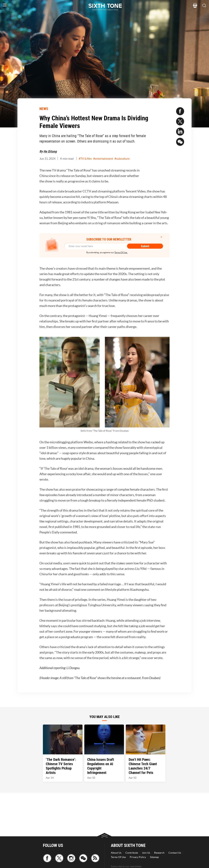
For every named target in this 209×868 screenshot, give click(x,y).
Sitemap (154, 857)
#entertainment (103, 159)
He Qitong (50, 151)
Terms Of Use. (121, 252)
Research (159, 853)
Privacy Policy (138, 857)
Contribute (132, 853)
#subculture (122, 159)
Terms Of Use (118, 857)
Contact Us (175, 853)
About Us (116, 853)
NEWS (44, 109)
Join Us (146, 853)
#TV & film (85, 159)
